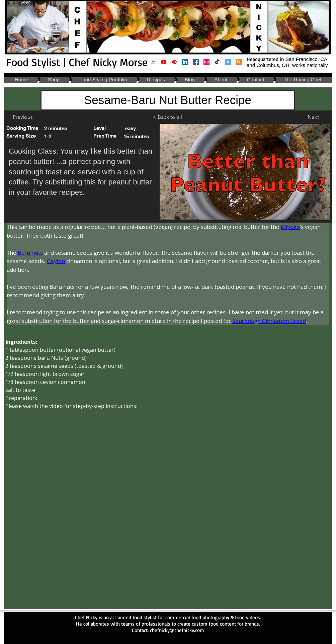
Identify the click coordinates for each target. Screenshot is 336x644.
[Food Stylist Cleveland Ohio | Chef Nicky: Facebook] (196, 62)
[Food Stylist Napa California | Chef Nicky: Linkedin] (185, 62)
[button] (21, 136)
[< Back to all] (170, 117)
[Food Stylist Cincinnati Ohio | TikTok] (217, 62)
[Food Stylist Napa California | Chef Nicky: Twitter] (228, 62)
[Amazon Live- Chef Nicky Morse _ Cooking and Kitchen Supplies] (153, 62)
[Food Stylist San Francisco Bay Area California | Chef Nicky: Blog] (239, 62)
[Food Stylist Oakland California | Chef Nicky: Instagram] (206, 62)
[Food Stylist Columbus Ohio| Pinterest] (174, 62)
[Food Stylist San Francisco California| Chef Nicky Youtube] (164, 62)
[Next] (313, 117)
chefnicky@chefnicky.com (177, 630)
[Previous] (23, 117)
